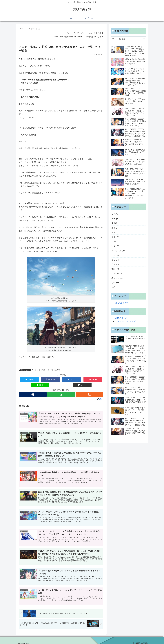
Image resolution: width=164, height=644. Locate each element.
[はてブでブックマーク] (54, 379)
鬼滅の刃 (57, 370)
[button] (96, 379)
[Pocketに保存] (68, 379)
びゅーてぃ (116, 246)
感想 (43, 370)
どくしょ (115, 260)
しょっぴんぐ (117, 274)
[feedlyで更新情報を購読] (61, 389)
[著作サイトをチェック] (33, 389)
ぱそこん (115, 214)
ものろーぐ (116, 283)
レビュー (36, 370)
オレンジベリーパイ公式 (125, 322)
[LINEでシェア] (82, 379)
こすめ (114, 242)
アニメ (49, 370)
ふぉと (114, 232)
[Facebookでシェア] (40, 379)
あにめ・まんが (25, 370)
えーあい (115, 219)
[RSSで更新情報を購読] (90, 389)
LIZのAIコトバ (121, 318)
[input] (129, 39)
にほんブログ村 (122, 303)
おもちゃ (115, 255)
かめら (114, 228)
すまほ (114, 223)
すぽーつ (115, 269)
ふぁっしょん (117, 278)
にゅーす (115, 237)
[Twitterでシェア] (26, 379)
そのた (114, 288)
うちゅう (115, 265)
